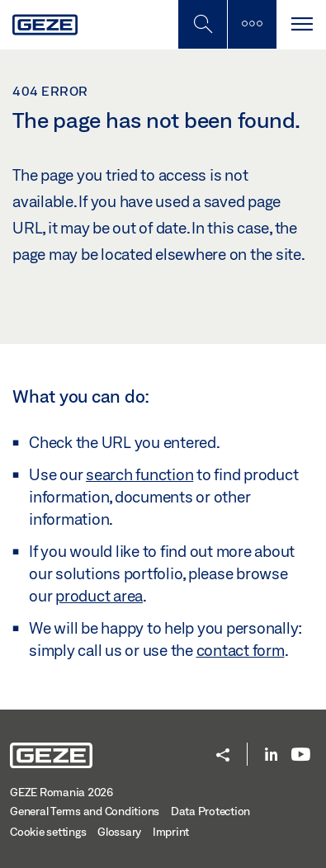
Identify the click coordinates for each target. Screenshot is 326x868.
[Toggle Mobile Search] (202, 24)
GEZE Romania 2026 (61, 792)
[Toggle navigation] (301, 24)
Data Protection (210, 811)
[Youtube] (301, 755)
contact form (241, 650)
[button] (223, 756)
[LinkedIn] (271, 755)
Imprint (171, 832)
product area (99, 596)
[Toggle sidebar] (252, 24)
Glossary (119, 832)
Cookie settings (48, 832)
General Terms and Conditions (85, 811)
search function (139, 474)
